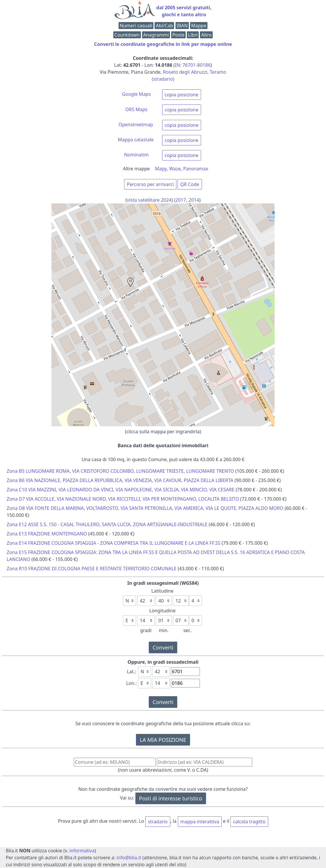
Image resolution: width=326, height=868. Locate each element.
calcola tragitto (249, 822)
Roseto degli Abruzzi (185, 72)
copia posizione (182, 95)
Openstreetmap (136, 124)
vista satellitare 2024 (149, 200)
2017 (181, 200)
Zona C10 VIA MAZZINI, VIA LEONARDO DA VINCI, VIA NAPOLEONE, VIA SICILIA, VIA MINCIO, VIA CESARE (121, 490)
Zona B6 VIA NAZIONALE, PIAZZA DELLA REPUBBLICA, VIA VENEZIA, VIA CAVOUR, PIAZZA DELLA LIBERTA (120, 480)
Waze (175, 169)
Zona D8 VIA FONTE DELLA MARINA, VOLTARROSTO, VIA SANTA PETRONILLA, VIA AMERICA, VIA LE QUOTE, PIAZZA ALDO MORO (145, 508)
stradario (158, 822)
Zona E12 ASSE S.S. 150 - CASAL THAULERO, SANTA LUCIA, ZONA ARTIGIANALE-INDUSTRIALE (107, 524)
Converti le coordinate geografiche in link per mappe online (163, 44)
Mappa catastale (136, 140)
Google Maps (136, 94)
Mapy (161, 169)
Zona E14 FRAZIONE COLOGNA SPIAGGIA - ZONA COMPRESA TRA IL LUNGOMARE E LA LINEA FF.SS (114, 543)
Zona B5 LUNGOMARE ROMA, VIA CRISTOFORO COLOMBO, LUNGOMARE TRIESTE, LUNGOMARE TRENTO (120, 471)
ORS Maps (136, 109)
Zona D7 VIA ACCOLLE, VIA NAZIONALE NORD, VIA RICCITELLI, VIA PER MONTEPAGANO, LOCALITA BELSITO (123, 499)
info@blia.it (129, 858)
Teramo (218, 72)
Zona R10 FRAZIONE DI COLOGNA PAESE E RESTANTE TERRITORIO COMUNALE (92, 569)
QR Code (190, 184)
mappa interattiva (200, 822)
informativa (82, 851)
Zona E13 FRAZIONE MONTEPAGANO (47, 534)
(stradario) (163, 79)
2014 (194, 200)
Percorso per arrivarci (150, 184)
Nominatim (136, 155)
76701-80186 (197, 65)
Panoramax (196, 169)
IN (178, 65)
